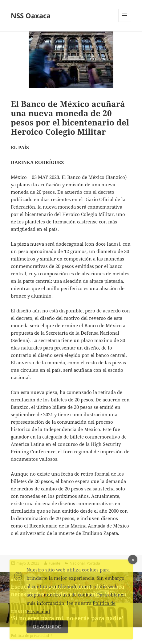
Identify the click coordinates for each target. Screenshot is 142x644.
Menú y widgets (125, 22)
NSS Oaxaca (31, 15)
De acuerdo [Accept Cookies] (47, 628)
